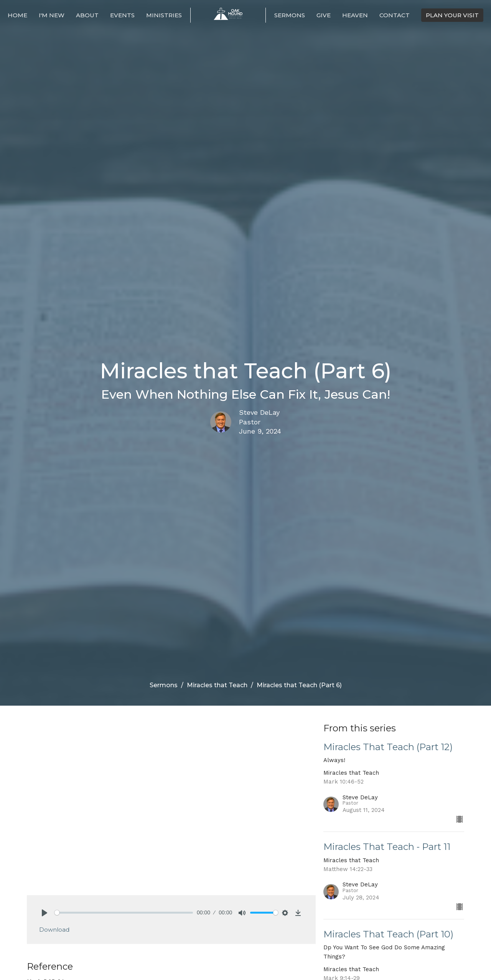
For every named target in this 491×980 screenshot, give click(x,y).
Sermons (290, 15)
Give (324, 15)
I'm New (52, 15)
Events (122, 15)
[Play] (44, 913)
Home (17, 15)
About (87, 15)
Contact (395, 15)
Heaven (355, 15)
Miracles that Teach (217, 685)
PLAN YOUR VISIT (452, 15)
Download (54, 930)
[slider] (124, 913)
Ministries (164, 15)
